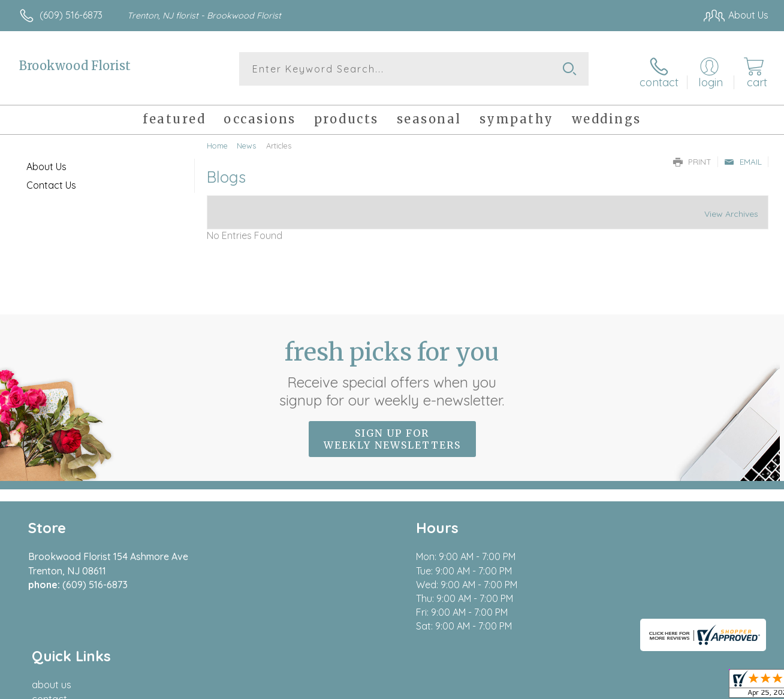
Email (743, 157)
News (246, 141)
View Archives (731, 210)
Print (692, 157)
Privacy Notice (574, 687)
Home (217, 141)
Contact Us (51, 180)
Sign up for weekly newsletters (392, 434)
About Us (46, 162)
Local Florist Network (660, 687)
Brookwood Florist (75, 66)
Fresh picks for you (392, 368)
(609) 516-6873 (71, 15)
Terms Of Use (503, 687)
